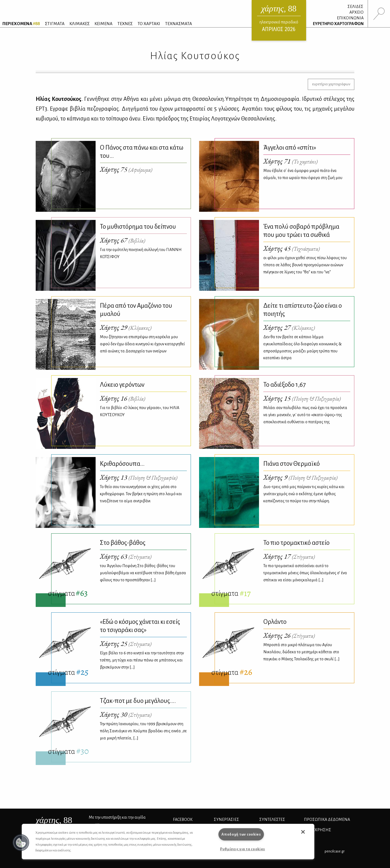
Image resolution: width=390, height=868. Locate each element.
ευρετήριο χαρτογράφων (331, 84)
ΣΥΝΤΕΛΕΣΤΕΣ (272, 819)
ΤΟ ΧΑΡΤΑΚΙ (149, 24)
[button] (21, 843)
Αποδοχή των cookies (241, 834)
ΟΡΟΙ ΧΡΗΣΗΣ (318, 830)
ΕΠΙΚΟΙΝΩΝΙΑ (350, 18)
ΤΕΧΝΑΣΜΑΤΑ (179, 24)
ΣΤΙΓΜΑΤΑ (55, 24)
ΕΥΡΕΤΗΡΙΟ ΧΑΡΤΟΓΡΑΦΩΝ (338, 24)
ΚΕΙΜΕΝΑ (103, 24)
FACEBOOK (183, 819)
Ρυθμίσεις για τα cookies (243, 849)
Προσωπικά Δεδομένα (327, 819)
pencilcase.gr (335, 851)
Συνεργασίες (226, 819)
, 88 (54, 820)
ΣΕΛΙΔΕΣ (355, 7)
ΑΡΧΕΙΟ (357, 12)
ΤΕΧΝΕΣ (125, 24)
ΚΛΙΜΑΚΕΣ (80, 24)
